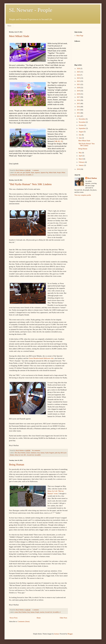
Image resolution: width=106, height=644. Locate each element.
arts (21, 173)
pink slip (57, 453)
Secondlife (29, 175)
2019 (79, 91)
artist (18, 173)
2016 (79, 100)
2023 (79, 78)
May (80, 153)
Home (39, 618)
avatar (16, 612)
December (82, 119)
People (59, 173)
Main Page (80, 36)
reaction (42, 612)
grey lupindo (27, 173)
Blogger (70, 634)
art (15, 173)
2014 (79, 107)
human (43, 453)
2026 (79, 69)
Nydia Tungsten (50, 453)
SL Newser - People (31, 10)
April (81, 156)
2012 (79, 113)
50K (16, 453)
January (81, 165)
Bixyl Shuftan (22, 453)
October (81, 125)
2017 (79, 97)
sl (33, 175)
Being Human (17, 465)
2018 (79, 94)
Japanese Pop (44, 173)
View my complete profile (83, 195)
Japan (33, 173)
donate (28, 453)
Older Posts (63, 618)
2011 (79, 116)
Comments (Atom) (24, 622)
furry (39, 453)
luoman (56, 634)
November (82, 122)
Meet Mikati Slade (19, 36)
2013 (79, 110)
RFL (25, 455)
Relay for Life (19, 455)
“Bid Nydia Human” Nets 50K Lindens (30, 184)
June (80, 138)
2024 (79, 75)
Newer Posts (14, 618)
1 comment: (36, 170)
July (80, 135)
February (82, 162)
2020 (79, 88)
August (81, 132)
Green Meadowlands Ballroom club (41, 358)
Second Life (21, 175)
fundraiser (34, 453)
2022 (79, 81)
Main (9, 26)
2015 (79, 104)
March (81, 159)
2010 (79, 169)
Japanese (37, 173)
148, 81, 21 (58, 141)
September (82, 128)
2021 (79, 84)
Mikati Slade (53, 173)
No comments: (36, 450)
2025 (79, 72)
